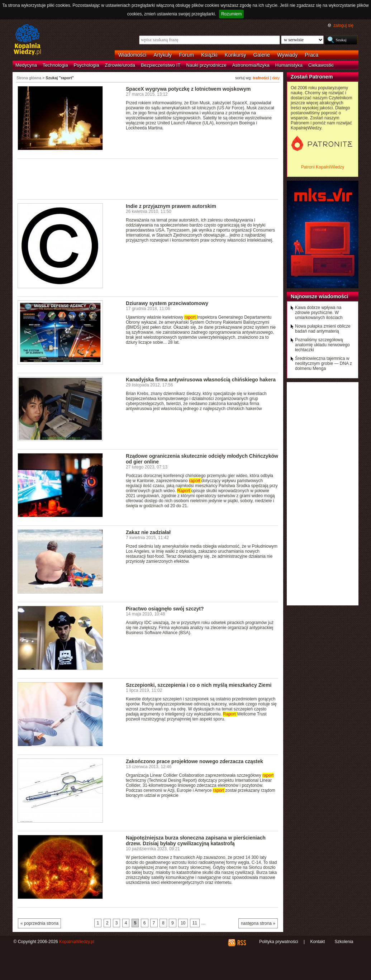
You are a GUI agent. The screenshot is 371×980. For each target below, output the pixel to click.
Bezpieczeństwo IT (161, 65)
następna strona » (258, 923)
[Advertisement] (148, 179)
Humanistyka (289, 65)
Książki (209, 55)
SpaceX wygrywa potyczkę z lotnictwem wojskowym (188, 89)
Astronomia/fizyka (251, 65)
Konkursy (236, 55)
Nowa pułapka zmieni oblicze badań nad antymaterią (323, 329)
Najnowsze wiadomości (320, 296)
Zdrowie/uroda (120, 65)
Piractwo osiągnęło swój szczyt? (165, 609)
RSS (241, 943)
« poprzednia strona (39, 923)
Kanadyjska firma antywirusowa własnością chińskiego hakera (201, 380)
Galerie (262, 55)
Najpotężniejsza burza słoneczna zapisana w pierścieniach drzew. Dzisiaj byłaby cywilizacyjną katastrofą (196, 841)
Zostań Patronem (312, 77)
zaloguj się (343, 25)
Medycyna (26, 65)
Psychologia (87, 65)
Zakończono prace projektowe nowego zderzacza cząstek (194, 761)
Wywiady (287, 55)
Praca (312, 55)
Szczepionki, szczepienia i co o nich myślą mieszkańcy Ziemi (199, 685)
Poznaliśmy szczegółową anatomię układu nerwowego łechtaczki (322, 345)
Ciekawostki (321, 65)
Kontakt (317, 942)
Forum (187, 55)
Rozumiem (231, 14)
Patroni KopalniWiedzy (323, 167)
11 (195, 923)
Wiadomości (132, 55)
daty (276, 78)
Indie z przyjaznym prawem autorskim (171, 206)
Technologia (55, 65)
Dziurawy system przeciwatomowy (167, 303)
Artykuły (163, 55)
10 (183, 923)
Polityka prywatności (279, 942)
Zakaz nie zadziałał (148, 532)
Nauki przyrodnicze (206, 65)
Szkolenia (344, 942)
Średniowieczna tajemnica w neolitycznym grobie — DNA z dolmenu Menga (324, 363)
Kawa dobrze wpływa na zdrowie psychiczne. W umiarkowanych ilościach (319, 313)
